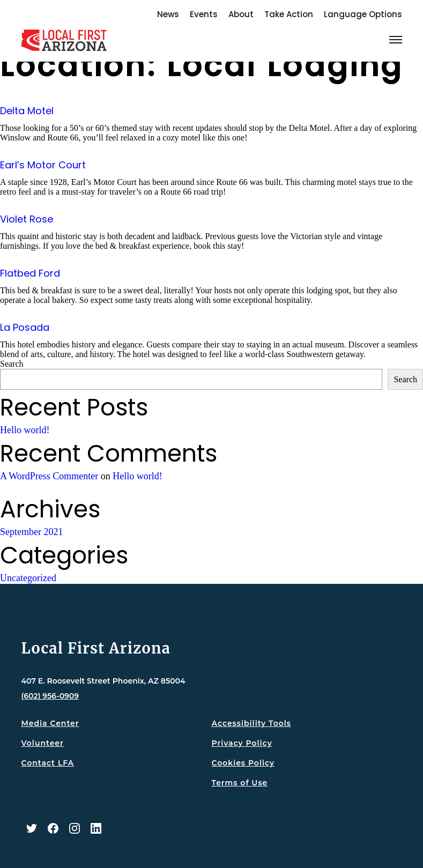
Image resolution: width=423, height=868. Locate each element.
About (241, 14)
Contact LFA (47, 763)
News (168, 14)
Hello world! (25, 430)
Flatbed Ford (30, 273)
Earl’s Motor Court (43, 165)
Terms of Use (240, 783)
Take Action (289, 14)
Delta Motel (27, 111)
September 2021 (31, 532)
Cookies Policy (243, 763)
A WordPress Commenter (49, 476)
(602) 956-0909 (50, 696)
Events (204, 14)
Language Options (363, 14)
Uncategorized (28, 578)
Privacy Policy (242, 743)
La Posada (25, 327)
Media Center (50, 723)
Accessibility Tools (251, 723)
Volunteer (42, 743)
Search (12, 364)
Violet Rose (27, 219)
